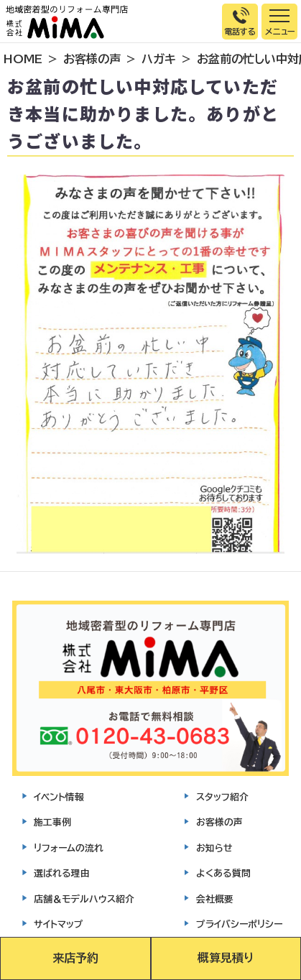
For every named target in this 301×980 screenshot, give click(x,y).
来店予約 (75, 958)
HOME (23, 59)
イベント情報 (59, 797)
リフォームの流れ (69, 848)
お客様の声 (92, 59)
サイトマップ (59, 924)
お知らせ (214, 848)
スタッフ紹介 (222, 797)
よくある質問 (223, 873)
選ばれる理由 (62, 873)
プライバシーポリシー (239, 924)
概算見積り (226, 958)
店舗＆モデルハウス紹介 (84, 899)
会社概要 (215, 899)
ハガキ (159, 59)
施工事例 (52, 822)
